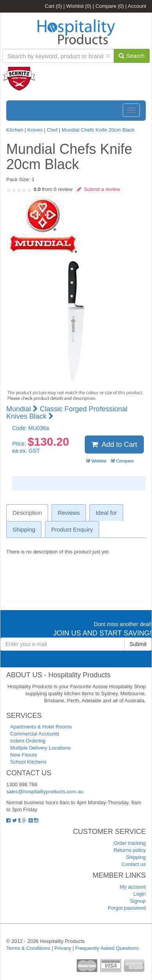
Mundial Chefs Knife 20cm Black (98, 130)
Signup (138, 901)
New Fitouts (24, 755)
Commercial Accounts (35, 734)
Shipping (136, 857)
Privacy (63, 948)
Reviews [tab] (69, 513)
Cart (54, 6)
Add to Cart (114, 444)
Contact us (134, 864)
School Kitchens (28, 762)
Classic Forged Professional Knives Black (67, 413)
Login (139, 894)
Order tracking (130, 843)
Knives (35, 130)
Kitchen (15, 130)
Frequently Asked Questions (107, 948)
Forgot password (127, 908)
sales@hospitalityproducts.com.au (45, 792)
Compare (110, 6)
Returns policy (130, 850)
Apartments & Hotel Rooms (41, 727)
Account (137, 6)
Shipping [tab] (24, 529)
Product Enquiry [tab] (72, 529)
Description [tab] (27, 513)
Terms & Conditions (28, 948)
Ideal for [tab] (106, 513)
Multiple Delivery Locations (40, 748)
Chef (52, 130)
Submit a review (99, 189)
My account (133, 887)
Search (132, 56)
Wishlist (79, 6)
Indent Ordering (28, 741)
